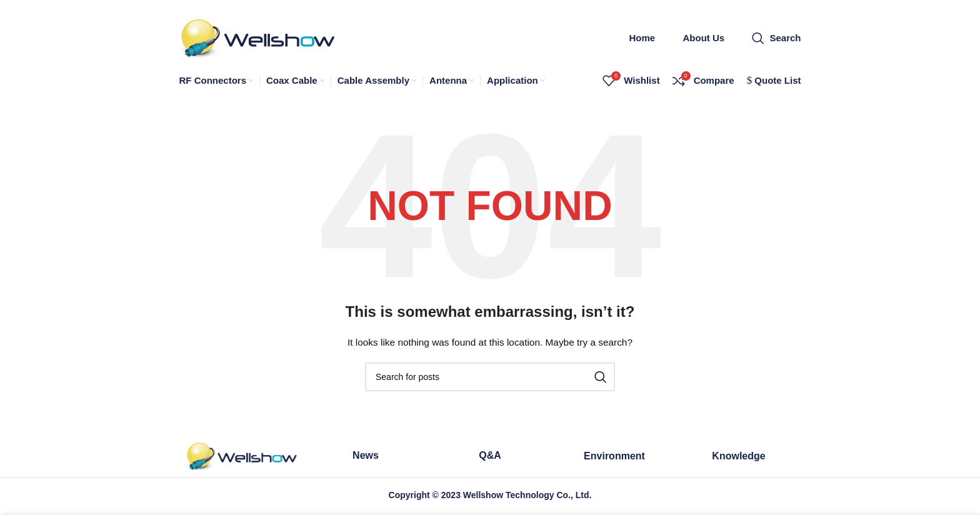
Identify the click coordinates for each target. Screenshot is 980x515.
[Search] (776, 39)
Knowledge (738, 458)
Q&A (490, 458)
